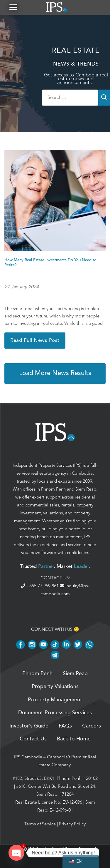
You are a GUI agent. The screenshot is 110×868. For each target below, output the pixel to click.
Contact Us (33, 739)
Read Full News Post (35, 341)
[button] (13, 7)
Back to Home (74, 739)
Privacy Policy (72, 824)
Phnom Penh (53, 489)
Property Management (55, 700)
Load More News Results (55, 373)
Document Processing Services (55, 713)
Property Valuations (55, 687)
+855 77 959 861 (40, 586)
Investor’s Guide (29, 726)
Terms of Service (40, 824)
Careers (92, 726)
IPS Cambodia (28, 757)
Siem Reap (86, 489)
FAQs (65, 726)
